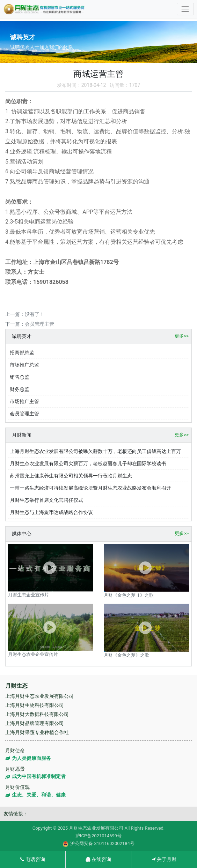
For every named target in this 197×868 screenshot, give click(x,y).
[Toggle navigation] (185, 9)
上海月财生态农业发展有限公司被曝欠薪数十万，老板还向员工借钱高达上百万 (95, 451)
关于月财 (164, 859)
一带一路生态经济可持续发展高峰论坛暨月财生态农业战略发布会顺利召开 (90, 488)
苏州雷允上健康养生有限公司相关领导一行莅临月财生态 (71, 476)
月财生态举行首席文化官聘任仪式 (46, 500)
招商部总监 (22, 353)
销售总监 (20, 377)
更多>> (182, 336)
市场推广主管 (24, 401)
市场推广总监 (24, 365)
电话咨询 (32, 859)
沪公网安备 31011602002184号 (98, 844)
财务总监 (20, 389)
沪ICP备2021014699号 (98, 836)
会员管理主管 (39, 324)
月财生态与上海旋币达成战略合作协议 (51, 512)
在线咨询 (98, 859)
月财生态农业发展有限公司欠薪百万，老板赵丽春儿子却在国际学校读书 (88, 463)
